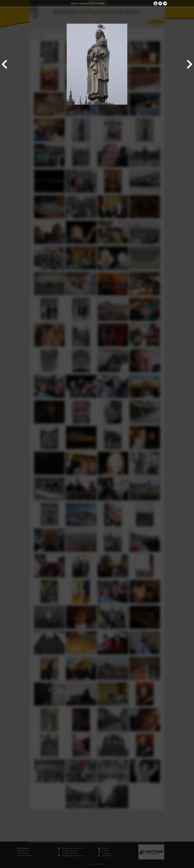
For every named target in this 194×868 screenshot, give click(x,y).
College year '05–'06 (87, 3)
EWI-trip (101, 3)
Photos (74, 3)
